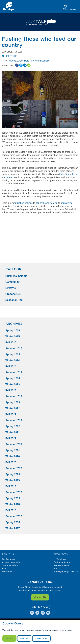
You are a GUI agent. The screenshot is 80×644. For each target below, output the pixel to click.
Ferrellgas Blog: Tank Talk (66, 572)
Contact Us (40, 597)
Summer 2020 (14, 468)
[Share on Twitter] (21, 65)
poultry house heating (47, 203)
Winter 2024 (13, 360)
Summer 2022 (14, 420)
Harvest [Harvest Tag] (13, 61)
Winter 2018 (13, 504)
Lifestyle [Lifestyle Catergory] (11, 56)
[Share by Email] (29, 65)
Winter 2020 (13, 456)
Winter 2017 (13, 528)
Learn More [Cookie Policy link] (41, 638)
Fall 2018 (11, 510)
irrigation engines (24, 203)
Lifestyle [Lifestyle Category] (11, 288)
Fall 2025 (11, 342)
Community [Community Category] (12, 282)
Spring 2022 (13, 426)
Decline (24, 638)
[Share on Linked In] (25, 65)
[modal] (40, 632)
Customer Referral (10, 565)
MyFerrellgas (60, 559)
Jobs (4, 568)
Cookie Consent (14, 624)
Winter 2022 (13, 408)
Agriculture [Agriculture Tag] (24, 61)
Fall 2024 (11, 366)
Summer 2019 (14, 492)
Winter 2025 (13, 336)
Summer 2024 (14, 372)
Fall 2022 (11, 414)
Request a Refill (61, 565)
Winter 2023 (13, 384)
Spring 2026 (13, 330)
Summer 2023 (14, 396)
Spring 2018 (13, 522)
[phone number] (65, 8)
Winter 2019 (13, 480)
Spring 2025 (13, 354)
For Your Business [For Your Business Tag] (40, 61)
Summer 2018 (14, 516)
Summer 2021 (14, 444)
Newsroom (7, 572)
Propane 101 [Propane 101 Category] (13, 294)
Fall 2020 (11, 462)
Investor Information (11, 562)
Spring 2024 (13, 378)
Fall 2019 (11, 486)
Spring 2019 (13, 498)
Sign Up (57, 568)
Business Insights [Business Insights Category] (16, 276)
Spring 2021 (13, 450)
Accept (9, 638)
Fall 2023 (11, 390)
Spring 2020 (13, 474)
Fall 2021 (11, 438)
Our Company (8, 559)
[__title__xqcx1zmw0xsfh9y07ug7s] (9, 7)
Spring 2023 (13, 402)
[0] (40, 607)
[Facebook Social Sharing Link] (17, 65)
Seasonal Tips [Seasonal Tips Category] (14, 300)
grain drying (67, 203)
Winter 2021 (13, 432)
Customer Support (62, 562)
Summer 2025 (14, 348)
